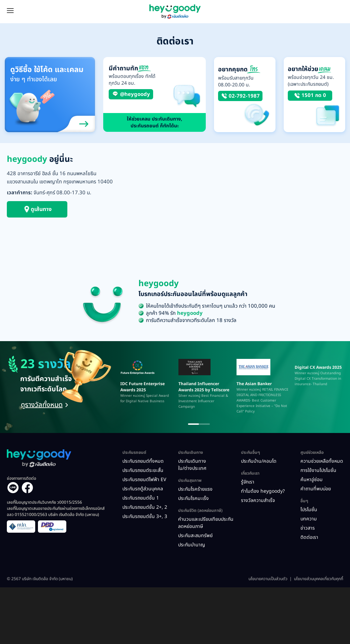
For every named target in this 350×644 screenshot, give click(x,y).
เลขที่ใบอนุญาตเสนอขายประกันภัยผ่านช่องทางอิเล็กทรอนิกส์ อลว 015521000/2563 (56, 512)
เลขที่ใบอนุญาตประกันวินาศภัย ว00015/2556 (44, 502)
